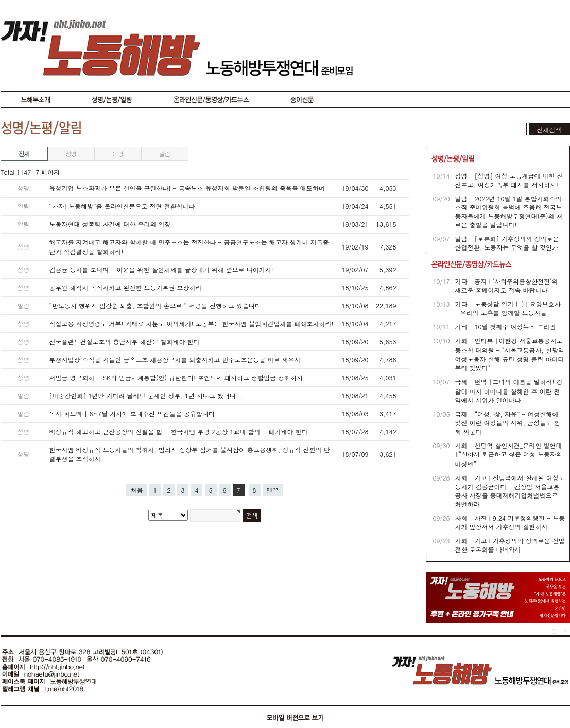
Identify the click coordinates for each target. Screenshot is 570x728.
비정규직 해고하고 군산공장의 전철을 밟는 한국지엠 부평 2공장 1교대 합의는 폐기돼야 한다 (179, 431)
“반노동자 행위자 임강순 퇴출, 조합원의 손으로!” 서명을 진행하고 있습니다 (156, 305)
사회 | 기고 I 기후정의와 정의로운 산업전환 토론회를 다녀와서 (510, 545)
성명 (71, 154)
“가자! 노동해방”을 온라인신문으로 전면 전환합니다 (122, 206)
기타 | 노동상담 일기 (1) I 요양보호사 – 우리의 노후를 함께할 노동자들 (508, 308)
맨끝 (273, 490)
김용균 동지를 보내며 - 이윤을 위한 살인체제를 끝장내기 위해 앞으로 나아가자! (161, 269)
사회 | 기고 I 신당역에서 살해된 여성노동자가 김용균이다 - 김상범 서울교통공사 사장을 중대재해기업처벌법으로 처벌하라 (510, 491)
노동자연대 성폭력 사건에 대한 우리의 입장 (110, 224)
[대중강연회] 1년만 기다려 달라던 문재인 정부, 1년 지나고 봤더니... (146, 395)
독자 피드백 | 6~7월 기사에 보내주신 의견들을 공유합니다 (132, 413)
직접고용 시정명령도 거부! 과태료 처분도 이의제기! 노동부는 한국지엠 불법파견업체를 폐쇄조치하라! (192, 323)
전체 (24, 154)
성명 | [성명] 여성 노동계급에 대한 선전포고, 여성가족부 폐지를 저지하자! (509, 180)
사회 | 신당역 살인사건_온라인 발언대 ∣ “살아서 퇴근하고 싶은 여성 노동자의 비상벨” (509, 455)
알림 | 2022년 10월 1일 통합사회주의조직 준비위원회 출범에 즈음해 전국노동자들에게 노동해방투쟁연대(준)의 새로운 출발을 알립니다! (509, 211)
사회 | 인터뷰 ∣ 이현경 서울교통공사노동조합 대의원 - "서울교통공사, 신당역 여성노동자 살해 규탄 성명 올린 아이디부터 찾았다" (510, 354)
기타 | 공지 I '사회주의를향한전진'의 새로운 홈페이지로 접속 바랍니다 (507, 286)
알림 (165, 154)
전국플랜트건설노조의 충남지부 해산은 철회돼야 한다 (125, 341)
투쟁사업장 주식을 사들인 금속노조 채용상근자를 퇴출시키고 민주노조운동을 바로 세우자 (175, 359)
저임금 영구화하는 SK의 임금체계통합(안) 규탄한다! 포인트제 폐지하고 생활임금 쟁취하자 (176, 377)
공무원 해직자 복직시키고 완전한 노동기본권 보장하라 (126, 287)
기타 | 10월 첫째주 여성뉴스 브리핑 (506, 326)
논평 (118, 154)
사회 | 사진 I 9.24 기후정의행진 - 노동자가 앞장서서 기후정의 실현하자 (510, 522)
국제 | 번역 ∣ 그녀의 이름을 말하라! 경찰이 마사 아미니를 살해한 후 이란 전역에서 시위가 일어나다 (509, 391)
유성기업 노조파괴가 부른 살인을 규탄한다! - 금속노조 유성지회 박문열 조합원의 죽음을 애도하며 (187, 188)
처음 (136, 490)
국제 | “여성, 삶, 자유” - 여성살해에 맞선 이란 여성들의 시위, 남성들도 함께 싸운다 (508, 423)
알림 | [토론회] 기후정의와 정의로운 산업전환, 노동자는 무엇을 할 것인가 (507, 243)
